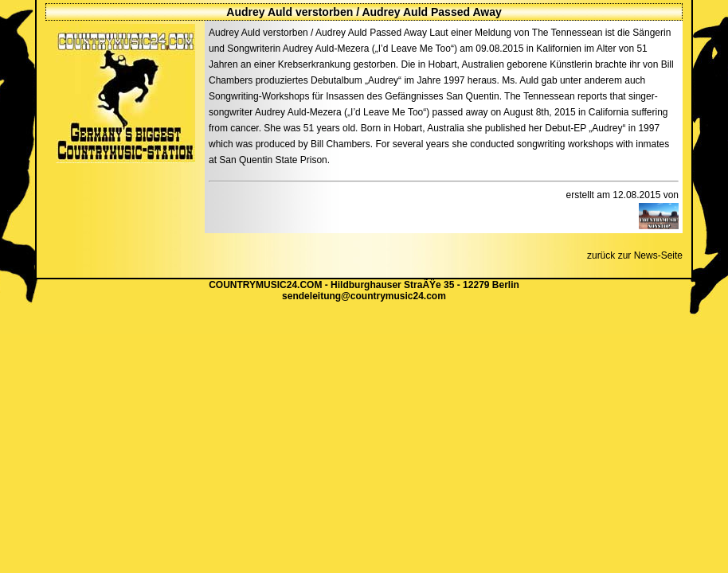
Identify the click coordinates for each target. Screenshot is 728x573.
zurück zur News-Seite (635, 255)
